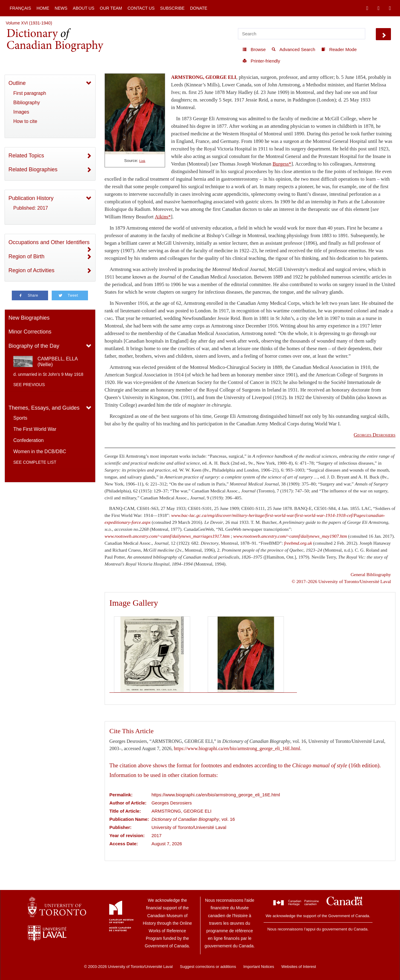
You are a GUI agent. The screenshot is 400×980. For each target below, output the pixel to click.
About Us (84, 8)
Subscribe (172, 8)
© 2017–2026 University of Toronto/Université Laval (341, 581)
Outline (17, 83)
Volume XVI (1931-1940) (29, 23)
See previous (29, 385)
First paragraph (30, 93)
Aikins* (163, 217)
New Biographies (29, 318)
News (61, 8)
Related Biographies (33, 169)
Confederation (29, 440)
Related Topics (26, 156)
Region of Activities (31, 270)
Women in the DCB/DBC (40, 451)
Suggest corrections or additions (208, 967)
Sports (20, 418)
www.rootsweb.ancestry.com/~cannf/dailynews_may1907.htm (290, 536)
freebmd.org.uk (298, 543)
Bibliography (27, 103)
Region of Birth (26, 256)
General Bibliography (371, 574)
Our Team (111, 8)
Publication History (31, 198)
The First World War (35, 429)
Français (20, 8)
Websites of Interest (299, 967)
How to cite (25, 121)
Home (43, 8)
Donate (198, 8)
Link (142, 161)
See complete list (35, 462)
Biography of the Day (34, 346)
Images (21, 112)
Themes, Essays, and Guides (44, 408)
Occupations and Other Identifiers (49, 242)
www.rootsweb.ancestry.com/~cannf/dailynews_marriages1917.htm (167, 536)
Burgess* (282, 164)
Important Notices (259, 967)
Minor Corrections (30, 332)
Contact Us (141, 8)
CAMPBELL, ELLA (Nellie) (58, 362)
